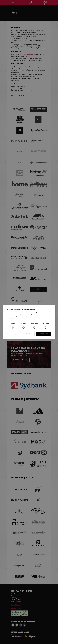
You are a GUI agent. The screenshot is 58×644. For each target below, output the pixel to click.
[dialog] (29, 322)
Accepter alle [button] (43, 334)
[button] (12, 334)
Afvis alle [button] (28, 334)
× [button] (52, 307)
